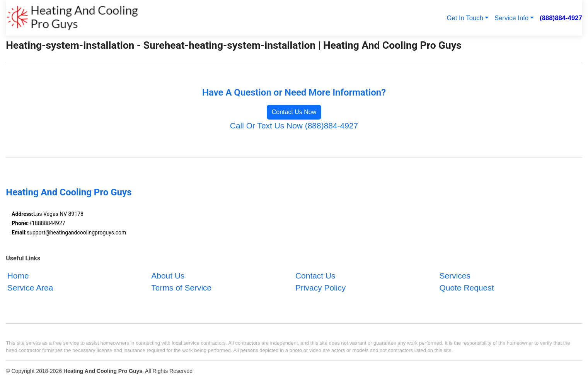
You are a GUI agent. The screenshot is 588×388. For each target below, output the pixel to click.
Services (455, 276)
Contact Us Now (294, 112)
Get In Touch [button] (465, 18)
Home (18, 276)
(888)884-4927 (561, 18)
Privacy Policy (320, 288)
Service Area (30, 288)
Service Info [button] (511, 18)
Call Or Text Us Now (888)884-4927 (294, 126)
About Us (168, 276)
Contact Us (315, 276)
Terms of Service (181, 288)
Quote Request (467, 288)
